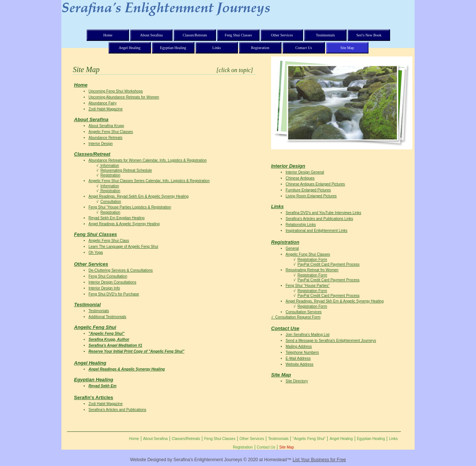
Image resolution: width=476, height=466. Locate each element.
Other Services (91, 264)
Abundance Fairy (103, 103)
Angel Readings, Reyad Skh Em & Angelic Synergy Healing (335, 301)
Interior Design (101, 144)
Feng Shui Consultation (108, 276)
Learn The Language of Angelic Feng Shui (123, 247)
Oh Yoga (96, 253)
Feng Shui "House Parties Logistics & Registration (130, 207)
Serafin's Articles (94, 397)
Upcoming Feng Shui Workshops (116, 91)
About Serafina (91, 119)
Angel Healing (90, 363)
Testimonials (99, 311)
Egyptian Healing (94, 380)
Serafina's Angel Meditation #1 (115, 345)
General (292, 248)
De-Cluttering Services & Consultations (121, 270)
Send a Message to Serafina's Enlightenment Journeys (331, 341)
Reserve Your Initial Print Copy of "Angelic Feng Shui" (136, 351)
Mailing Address (299, 347)
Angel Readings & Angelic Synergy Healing (124, 224)
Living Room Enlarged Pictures (311, 196)
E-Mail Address (298, 358)
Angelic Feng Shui (95, 327)
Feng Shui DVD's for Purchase (114, 294)
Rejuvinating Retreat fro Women (312, 270)
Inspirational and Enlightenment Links (316, 231)
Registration (110, 175)
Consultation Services (304, 312)
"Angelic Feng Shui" (107, 334)
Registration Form (312, 260)
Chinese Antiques (300, 178)
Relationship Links (301, 225)
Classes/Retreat (92, 154)
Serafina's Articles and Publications (117, 410)
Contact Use (285, 328)
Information (110, 166)
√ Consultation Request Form (296, 317)
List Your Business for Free (319, 460)
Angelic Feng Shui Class (109, 241)
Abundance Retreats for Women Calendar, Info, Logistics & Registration (148, 160)
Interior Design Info (104, 288)
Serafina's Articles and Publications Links (319, 219)
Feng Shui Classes (96, 234)
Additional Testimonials (107, 317)
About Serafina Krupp (106, 126)
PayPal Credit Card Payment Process (329, 264)
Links (277, 206)
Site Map (281, 375)
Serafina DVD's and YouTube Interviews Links (323, 213)
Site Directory (297, 381)
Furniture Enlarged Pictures (308, 190)
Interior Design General (305, 172)
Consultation (111, 202)
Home (81, 85)
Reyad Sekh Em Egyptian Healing (117, 218)
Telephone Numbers (302, 352)
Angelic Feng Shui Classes (111, 132)
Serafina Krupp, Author (109, 339)
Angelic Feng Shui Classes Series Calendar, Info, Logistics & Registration (149, 181)
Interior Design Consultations (112, 282)
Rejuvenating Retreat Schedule (126, 170)
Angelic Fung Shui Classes (308, 254)
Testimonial (87, 305)
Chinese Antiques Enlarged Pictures (315, 184)
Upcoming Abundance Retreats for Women (124, 97)
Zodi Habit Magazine (106, 109)
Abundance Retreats (105, 138)
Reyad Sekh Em (102, 386)
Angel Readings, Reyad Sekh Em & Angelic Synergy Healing (139, 196)
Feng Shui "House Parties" (308, 286)
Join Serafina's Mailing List (308, 335)
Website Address (300, 364)
